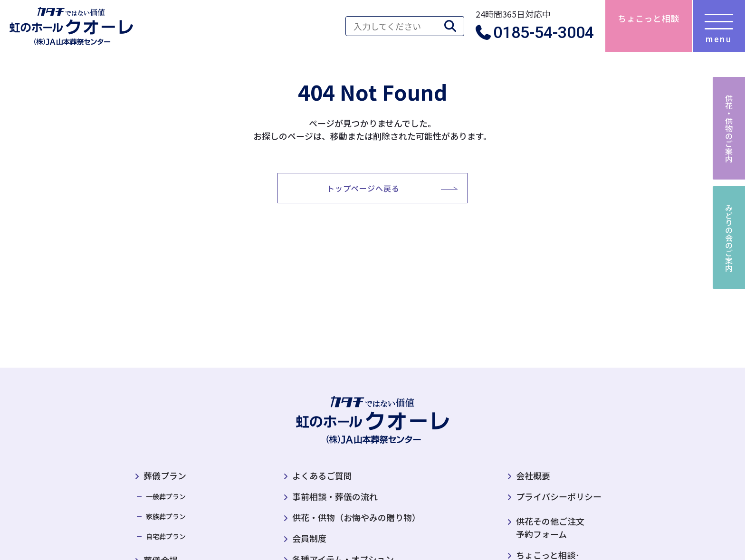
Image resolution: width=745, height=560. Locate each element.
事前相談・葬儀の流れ (335, 496)
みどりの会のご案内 (729, 237)
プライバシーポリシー (559, 496)
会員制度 (309, 538)
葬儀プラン (165, 475)
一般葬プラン (166, 496)
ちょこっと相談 (649, 18)
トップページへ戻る (363, 188)
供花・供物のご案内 (729, 128)
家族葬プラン (166, 516)
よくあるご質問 (322, 475)
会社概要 (533, 475)
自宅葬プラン (166, 536)
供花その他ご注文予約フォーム (546, 527)
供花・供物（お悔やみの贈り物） (356, 517)
